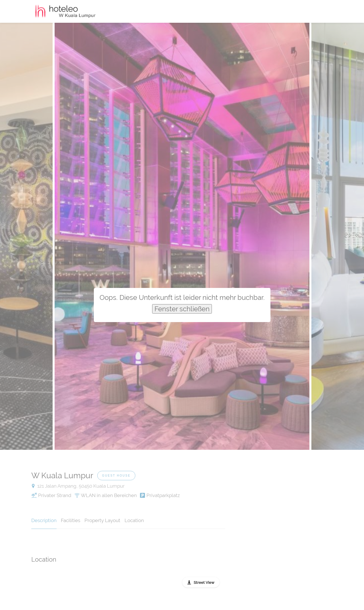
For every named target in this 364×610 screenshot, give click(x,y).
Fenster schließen (182, 309)
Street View (204, 583)
